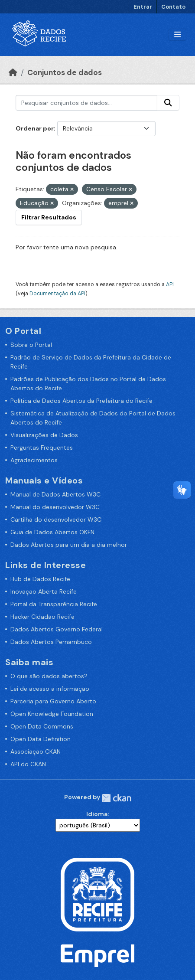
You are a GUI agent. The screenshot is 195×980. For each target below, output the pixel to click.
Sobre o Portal (31, 345)
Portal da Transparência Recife (54, 604)
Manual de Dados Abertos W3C (55, 494)
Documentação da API (57, 294)
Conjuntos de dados (65, 72)
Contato (173, 7)
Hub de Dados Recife (40, 579)
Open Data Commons (42, 726)
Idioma (97, 814)
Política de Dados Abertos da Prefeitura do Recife (81, 401)
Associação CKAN (36, 751)
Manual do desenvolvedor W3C (55, 507)
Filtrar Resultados (49, 217)
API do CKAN (28, 764)
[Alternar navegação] (177, 35)
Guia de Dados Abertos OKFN (52, 532)
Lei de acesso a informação (50, 689)
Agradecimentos (34, 460)
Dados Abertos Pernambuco (51, 642)
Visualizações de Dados (44, 435)
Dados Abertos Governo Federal (57, 629)
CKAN (117, 798)
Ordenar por (35, 128)
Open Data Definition (41, 739)
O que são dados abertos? (49, 676)
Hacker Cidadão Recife (42, 617)
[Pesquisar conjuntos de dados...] (86, 103)
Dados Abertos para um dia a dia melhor (69, 545)
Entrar (143, 7)
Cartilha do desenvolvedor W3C (56, 519)
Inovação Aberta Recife (44, 591)
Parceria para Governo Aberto (53, 701)
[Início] (13, 72)
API (170, 284)
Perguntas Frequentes (42, 448)
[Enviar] (168, 103)
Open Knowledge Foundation (52, 714)
